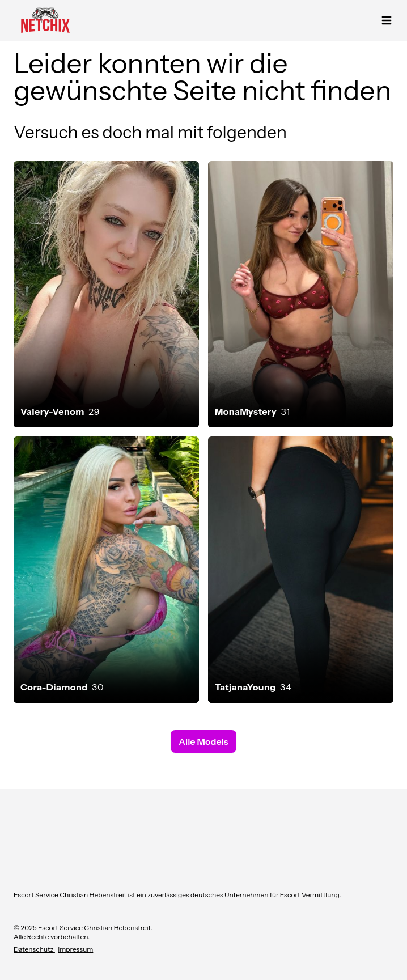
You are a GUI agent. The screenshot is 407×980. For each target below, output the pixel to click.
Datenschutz (34, 949)
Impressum (75, 949)
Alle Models (203, 741)
